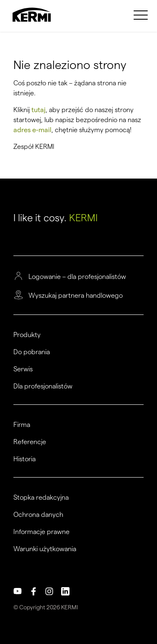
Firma (22, 425)
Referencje (30, 442)
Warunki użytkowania (45, 549)
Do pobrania (32, 352)
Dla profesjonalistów (43, 386)
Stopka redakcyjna (41, 498)
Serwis (23, 369)
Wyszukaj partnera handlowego (76, 296)
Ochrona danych (38, 515)
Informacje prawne (41, 532)
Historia (24, 459)
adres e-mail (32, 130)
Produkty (27, 335)
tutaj (39, 110)
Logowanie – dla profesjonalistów (77, 277)
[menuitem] (142, 15)
